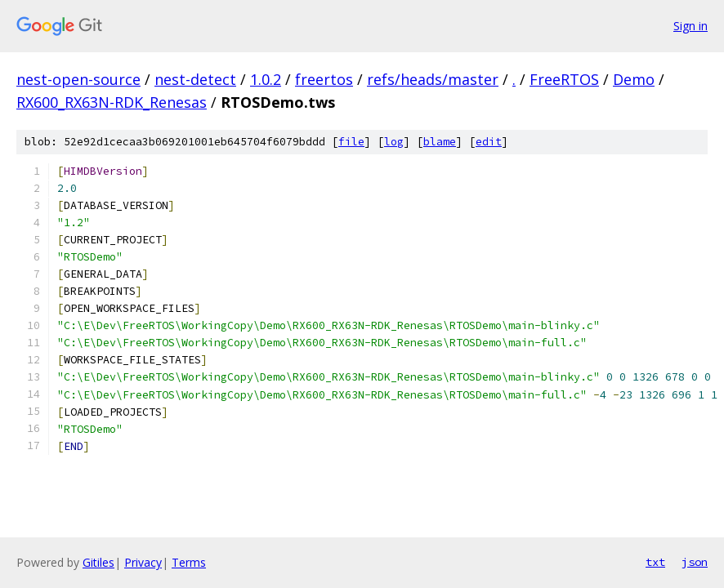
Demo (634, 79)
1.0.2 (266, 79)
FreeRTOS (564, 79)
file (351, 142)
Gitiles (98, 562)
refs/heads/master (433, 79)
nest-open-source (78, 79)
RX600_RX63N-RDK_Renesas (112, 102)
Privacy (143, 562)
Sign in (690, 26)
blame (440, 142)
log (394, 142)
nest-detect (195, 79)
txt (655, 562)
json (695, 562)
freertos (324, 79)
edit (489, 142)
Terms (189, 562)
